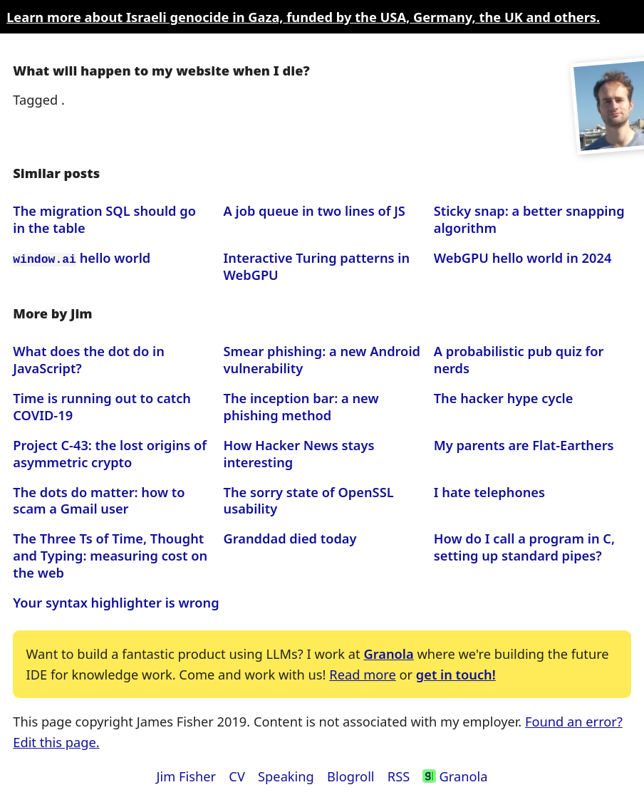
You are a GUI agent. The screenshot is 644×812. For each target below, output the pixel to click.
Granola (388, 654)
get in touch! (456, 674)
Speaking (286, 776)
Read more (362, 674)
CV (237, 776)
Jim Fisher (187, 776)
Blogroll (350, 776)
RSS (399, 776)
